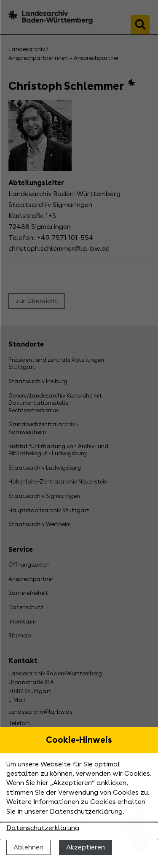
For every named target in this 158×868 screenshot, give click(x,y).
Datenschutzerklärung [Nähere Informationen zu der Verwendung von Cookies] (43, 828)
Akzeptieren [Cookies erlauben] (86, 847)
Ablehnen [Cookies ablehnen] (28, 847)
